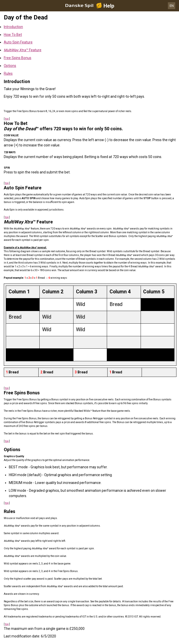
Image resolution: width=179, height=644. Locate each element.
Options (10, 66)
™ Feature (23, 50)
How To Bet (13, 35)
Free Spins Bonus (18, 58)
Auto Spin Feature (18, 42)
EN (172, 6)
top (7, 119)
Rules (8, 73)
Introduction (13, 27)
